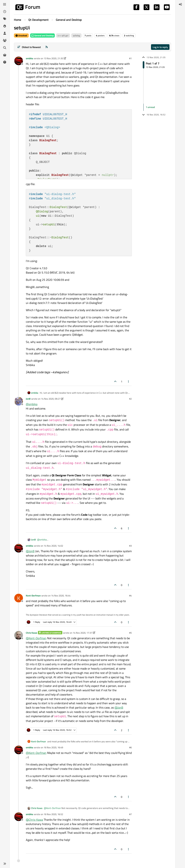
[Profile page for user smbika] (19, 61)
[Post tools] (129, 381)
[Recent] (5, 12)
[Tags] (5, 19)
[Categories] (5, 4)
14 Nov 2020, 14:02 (53, 546)
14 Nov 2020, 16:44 (61, 596)
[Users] (5, 33)
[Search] (5, 48)
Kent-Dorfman (33, 596)
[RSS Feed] (47, 47)
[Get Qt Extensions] (5, 55)
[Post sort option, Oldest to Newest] (29, 47)
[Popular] (5, 26)
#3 (130, 546)
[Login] (180, 4)
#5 (130, 633)
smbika (30, 58)
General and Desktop (42, 35)
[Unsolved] (5, 62)
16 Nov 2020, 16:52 (53, 814)
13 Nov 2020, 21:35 (53, 58)
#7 (130, 814)
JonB (28, 399)
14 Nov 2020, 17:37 (82, 633)
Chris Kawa (32, 633)
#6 (130, 747)
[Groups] (5, 40)
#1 (130, 58)
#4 (130, 596)
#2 (130, 399)
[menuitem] (180, 4)
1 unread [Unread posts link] (150, 107)
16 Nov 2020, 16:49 (53, 747)
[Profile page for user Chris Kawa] (19, 635)
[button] (5, 864)
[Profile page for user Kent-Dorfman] (19, 598)
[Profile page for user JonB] (19, 401)
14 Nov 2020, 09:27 (51, 399)
